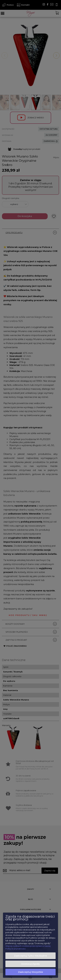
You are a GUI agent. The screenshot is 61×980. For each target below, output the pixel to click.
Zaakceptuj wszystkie (30, 972)
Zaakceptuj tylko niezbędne (30, 956)
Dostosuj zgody (30, 964)
